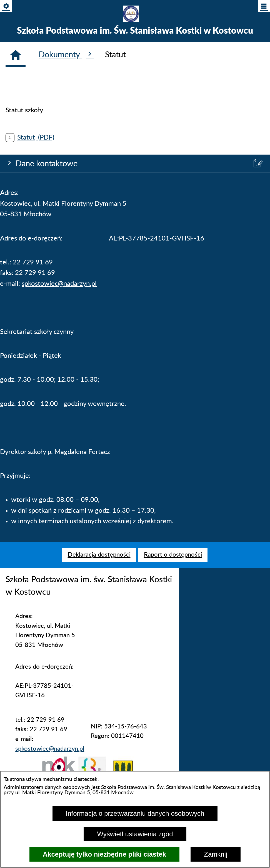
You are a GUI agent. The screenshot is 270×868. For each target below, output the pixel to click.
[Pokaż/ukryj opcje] (7, 7)
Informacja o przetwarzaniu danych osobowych (135, 813)
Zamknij (216, 854)
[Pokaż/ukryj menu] (263, 7)
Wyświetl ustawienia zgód (135, 834)
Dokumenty (66, 442)
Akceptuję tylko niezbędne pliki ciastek (104, 854)
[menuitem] (99, 555)
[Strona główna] (16, 443)
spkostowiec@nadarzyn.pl (59, 171)
